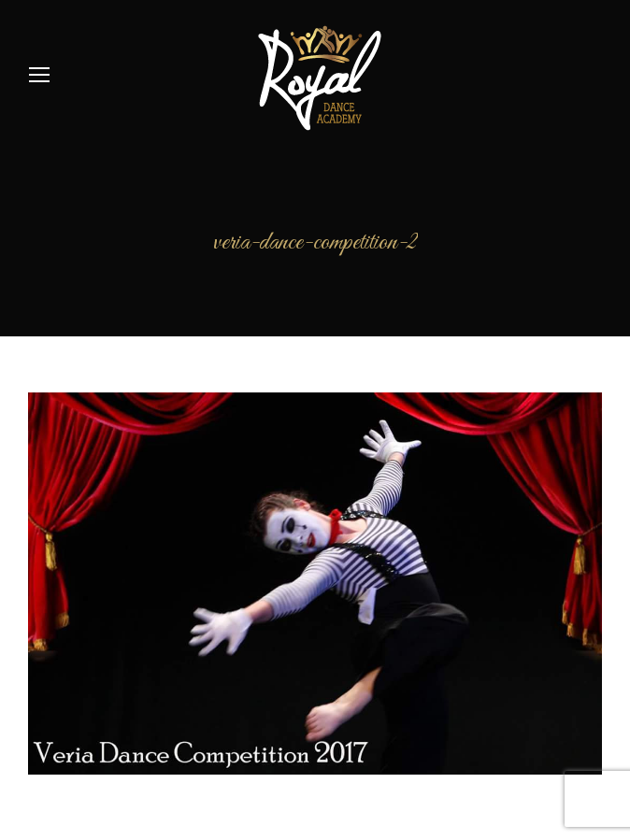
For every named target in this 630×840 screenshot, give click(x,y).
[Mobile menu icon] (39, 75)
